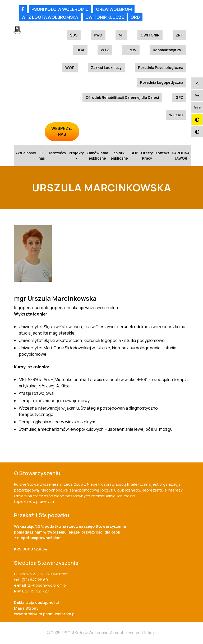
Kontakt (162, 153)
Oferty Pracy (147, 156)
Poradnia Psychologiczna (161, 68)
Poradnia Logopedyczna (162, 82)
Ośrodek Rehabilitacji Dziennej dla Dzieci (122, 98)
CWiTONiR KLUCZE (105, 17)
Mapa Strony (26, 608)
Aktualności (26, 153)
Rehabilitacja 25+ (168, 50)
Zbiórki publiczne (119, 156)
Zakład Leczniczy (106, 68)
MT (121, 35)
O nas (42, 156)
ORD (135, 17)
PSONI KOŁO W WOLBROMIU (60, 9)
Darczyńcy (57, 153)
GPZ (179, 98)
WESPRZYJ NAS (62, 132)
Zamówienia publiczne (97, 156)
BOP (134, 153)
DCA (80, 50)
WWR (70, 68)
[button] (197, 83)
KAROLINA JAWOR (181, 156)
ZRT (179, 35)
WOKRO (176, 115)
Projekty (76, 155)
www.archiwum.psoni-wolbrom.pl (45, 614)
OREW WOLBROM (114, 9)
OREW (131, 50)
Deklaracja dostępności (36, 602)
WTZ (105, 50)
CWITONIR (150, 35)
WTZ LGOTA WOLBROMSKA (50, 17)
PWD (98, 35)
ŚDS (74, 35)
